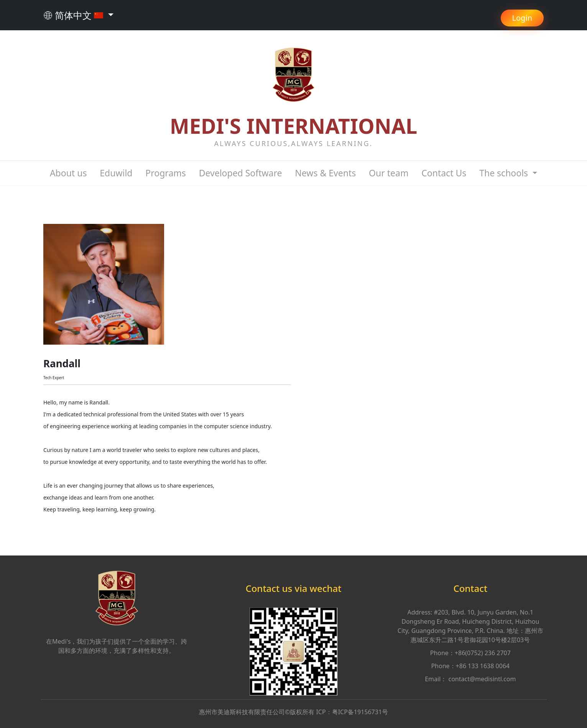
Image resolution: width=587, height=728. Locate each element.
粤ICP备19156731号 (360, 712)
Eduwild (116, 173)
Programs (165, 173)
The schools (505, 173)
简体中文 (75, 15)
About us (68, 173)
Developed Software (241, 173)
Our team (389, 173)
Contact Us (444, 173)
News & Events (325, 173)
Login (522, 18)
